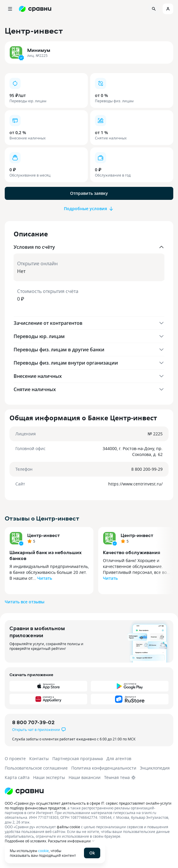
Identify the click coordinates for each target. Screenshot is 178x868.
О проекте (15, 759)
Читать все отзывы (25, 602)
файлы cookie (68, 827)
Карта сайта (17, 777)
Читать (45, 578)
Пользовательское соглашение (36, 768)
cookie (43, 851)
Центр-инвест (43, 535)
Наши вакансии (85, 777)
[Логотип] (24, 791)
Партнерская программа (78, 759)
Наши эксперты (49, 777)
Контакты (39, 759)
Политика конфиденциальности (104, 768)
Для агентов (119, 759)
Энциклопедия (155, 768)
